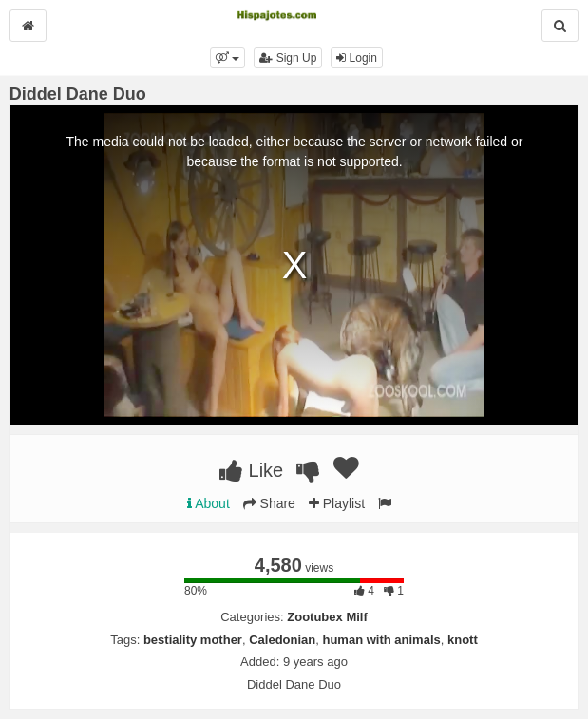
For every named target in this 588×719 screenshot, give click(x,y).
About (209, 503)
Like (251, 470)
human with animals (381, 640)
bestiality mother (193, 640)
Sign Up (288, 58)
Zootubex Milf (327, 617)
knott (463, 640)
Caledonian (282, 640)
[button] (228, 58)
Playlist (337, 503)
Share (269, 503)
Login (357, 58)
